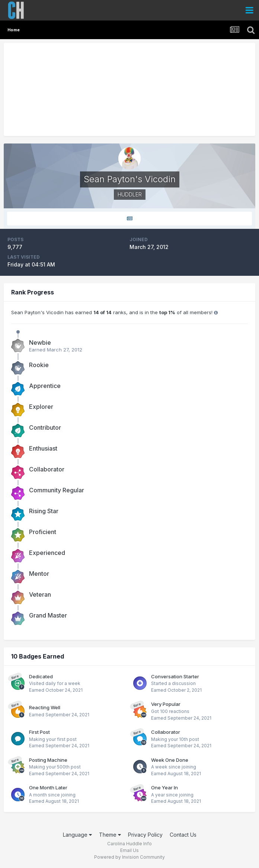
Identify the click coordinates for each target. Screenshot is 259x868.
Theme (110, 835)
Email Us (129, 850)
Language (77, 835)
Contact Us (183, 835)
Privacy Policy (145, 835)
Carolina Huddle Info (129, 844)
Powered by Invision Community (129, 857)
